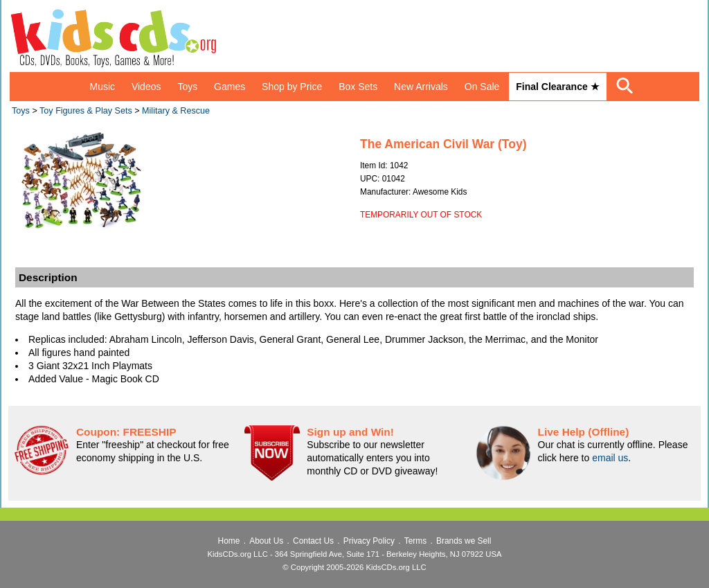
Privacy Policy (369, 541)
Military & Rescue (176, 111)
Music (102, 87)
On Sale (482, 87)
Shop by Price (292, 87)
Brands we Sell (464, 541)
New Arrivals (421, 87)
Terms (415, 541)
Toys (187, 87)
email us (610, 458)
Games (230, 87)
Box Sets (358, 87)
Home (229, 541)
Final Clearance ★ (557, 87)
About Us (266, 541)
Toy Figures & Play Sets (86, 111)
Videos (146, 87)
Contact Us (313, 541)
